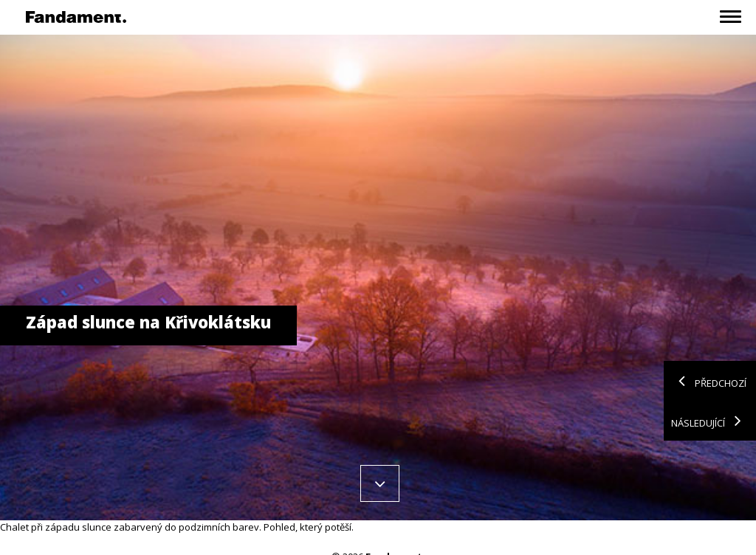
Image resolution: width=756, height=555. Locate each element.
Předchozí (709, 381)
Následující (710, 421)
